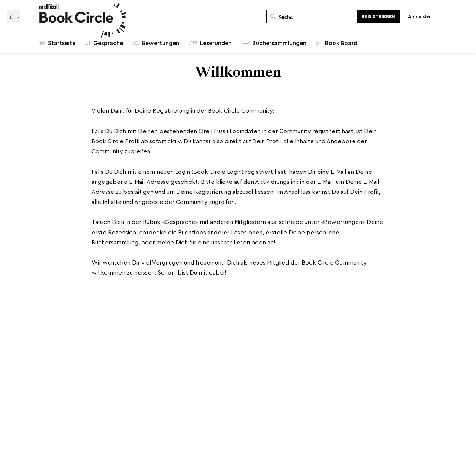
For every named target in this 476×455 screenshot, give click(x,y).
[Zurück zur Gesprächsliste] (14, 17)
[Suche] (308, 17)
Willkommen (238, 72)
